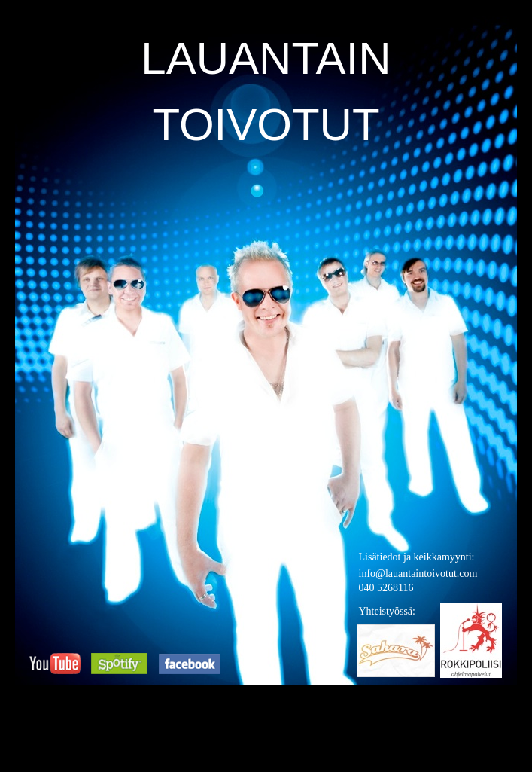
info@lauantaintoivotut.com (418, 574)
